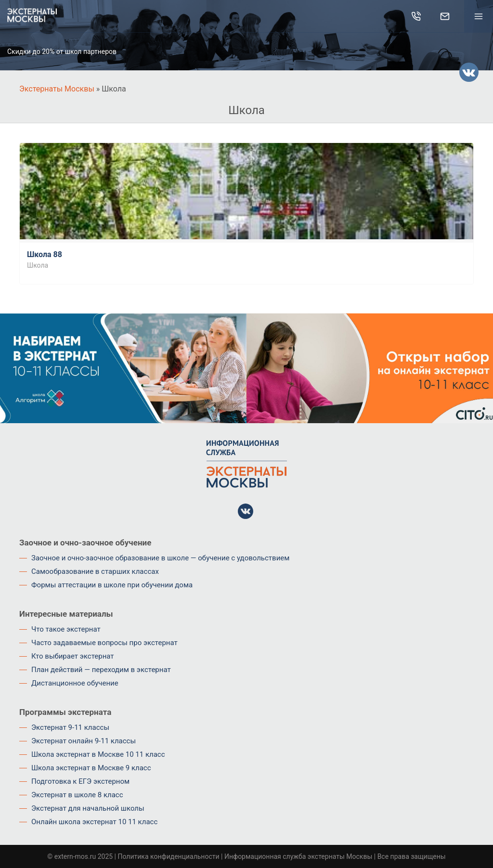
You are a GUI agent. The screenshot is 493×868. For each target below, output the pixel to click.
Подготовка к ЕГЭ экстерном (80, 781)
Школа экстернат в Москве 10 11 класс (98, 754)
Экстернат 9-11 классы (70, 727)
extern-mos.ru (75, 856)
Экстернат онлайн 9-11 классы (84, 741)
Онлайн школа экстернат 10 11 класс (94, 822)
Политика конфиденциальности (168, 856)
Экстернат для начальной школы (88, 808)
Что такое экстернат (66, 629)
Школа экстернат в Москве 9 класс (91, 768)
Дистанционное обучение (75, 683)
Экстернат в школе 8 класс (77, 795)
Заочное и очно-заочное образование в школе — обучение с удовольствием (160, 558)
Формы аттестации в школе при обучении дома (112, 585)
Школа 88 (45, 254)
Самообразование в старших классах (95, 571)
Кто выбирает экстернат (73, 656)
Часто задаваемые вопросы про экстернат (104, 643)
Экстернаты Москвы (57, 89)
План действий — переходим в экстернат (101, 670)
